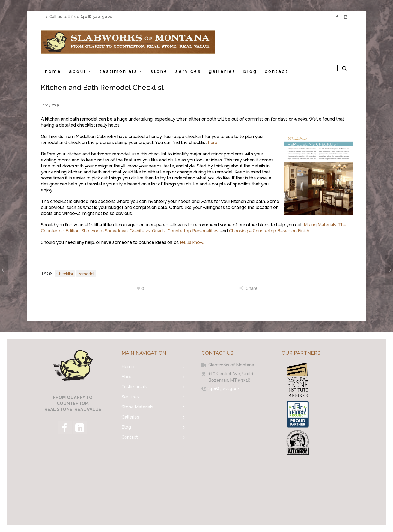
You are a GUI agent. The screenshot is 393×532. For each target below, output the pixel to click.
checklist (65, 274)
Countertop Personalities (193, 231)
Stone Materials (137, 407)
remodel (86, 274)
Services (130, 397)
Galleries (130, 417)
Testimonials (134, 387)
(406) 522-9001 (224, 389)
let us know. (192, 242)
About (128, 377)
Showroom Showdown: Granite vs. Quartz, (124, 231)
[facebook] (338, 17)
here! (213, 142)
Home (128, 367)
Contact (130, 437)
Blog (126, 427)
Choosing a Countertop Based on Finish (269, 231)
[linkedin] (346, 17)
